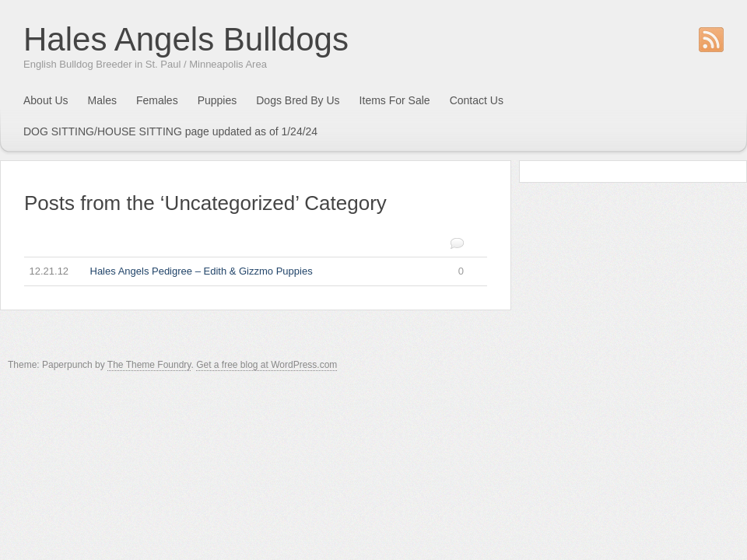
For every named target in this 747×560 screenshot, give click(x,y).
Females (157, 100)
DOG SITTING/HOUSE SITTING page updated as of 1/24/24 (170, 131)
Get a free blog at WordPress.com (267, 365)
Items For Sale (395, 100)
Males (102, 100)
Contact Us (477, 100)
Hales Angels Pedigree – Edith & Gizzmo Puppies (244, 272)
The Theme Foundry (149, 365)
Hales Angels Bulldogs (186, 39)
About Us (46, 100)
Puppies (217, 100)
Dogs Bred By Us (298, 100)
